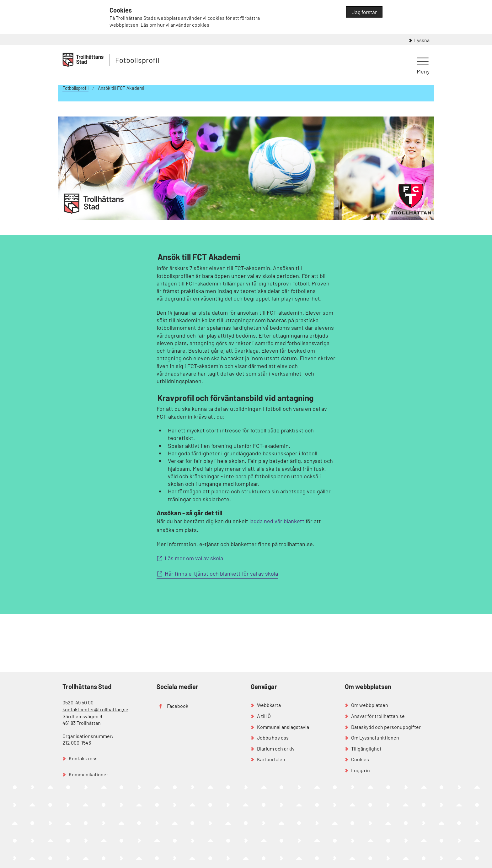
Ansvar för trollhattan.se (378, 716)
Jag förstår (364, 12)
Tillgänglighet (366, 749)
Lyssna (422, 40)
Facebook (178, 706)
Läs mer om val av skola (194, 558)
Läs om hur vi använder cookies (175, 25)
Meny (423, 71)
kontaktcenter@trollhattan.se (95, 709)
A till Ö (264, 716)
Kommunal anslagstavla (283, 727)
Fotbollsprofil (137, 60)
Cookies (360, 759)
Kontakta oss (83, 758)
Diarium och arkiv (276, 749)
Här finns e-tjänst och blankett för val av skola (221, 573)
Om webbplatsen (370, 705)
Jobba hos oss (273, 738)
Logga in (361, 770)
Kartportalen (271, 759)
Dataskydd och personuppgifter (386, 727)
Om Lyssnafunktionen (375, 738)
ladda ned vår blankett (277, 521)
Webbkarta (269, 705)
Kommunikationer (88, 774)
